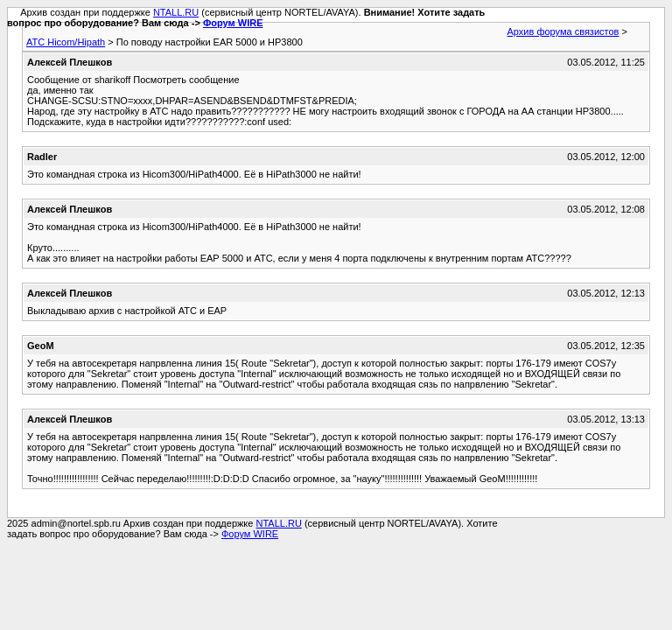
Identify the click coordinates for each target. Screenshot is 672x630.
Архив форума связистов (563, 31)
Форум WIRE (233, 23)
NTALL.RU (176, 12)
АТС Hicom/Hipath (66, 42)
